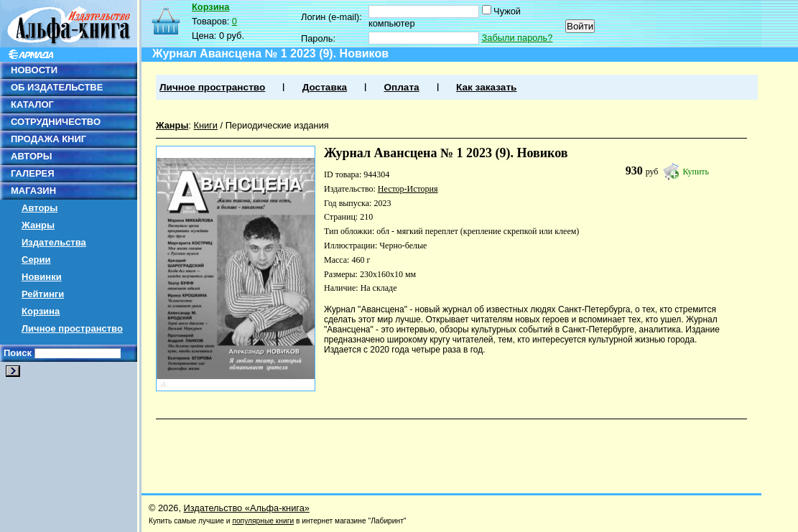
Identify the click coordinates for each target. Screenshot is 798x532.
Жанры (38, 225)
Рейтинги (43, 294)
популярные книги (263, 521)
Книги (205, 125)
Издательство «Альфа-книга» (247, 508)
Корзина (41, 311)
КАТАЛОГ (32, 104)
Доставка (325, 87)
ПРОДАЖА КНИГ (48, 139)
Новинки (42, 277)
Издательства (54, 242)
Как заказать (486, 87)
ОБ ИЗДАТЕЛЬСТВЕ (57, 87)
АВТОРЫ (31, 156)
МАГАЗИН (33, 191)
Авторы (40, 208)
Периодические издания (277, 125)
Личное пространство (72, 328)
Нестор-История (408, 189)
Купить (696, 172)
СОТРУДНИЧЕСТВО (56, 122)
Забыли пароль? (518, 38)
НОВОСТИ (34, 70)
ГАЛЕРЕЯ (33, 173)
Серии (36, 260)
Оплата (401, 87)
